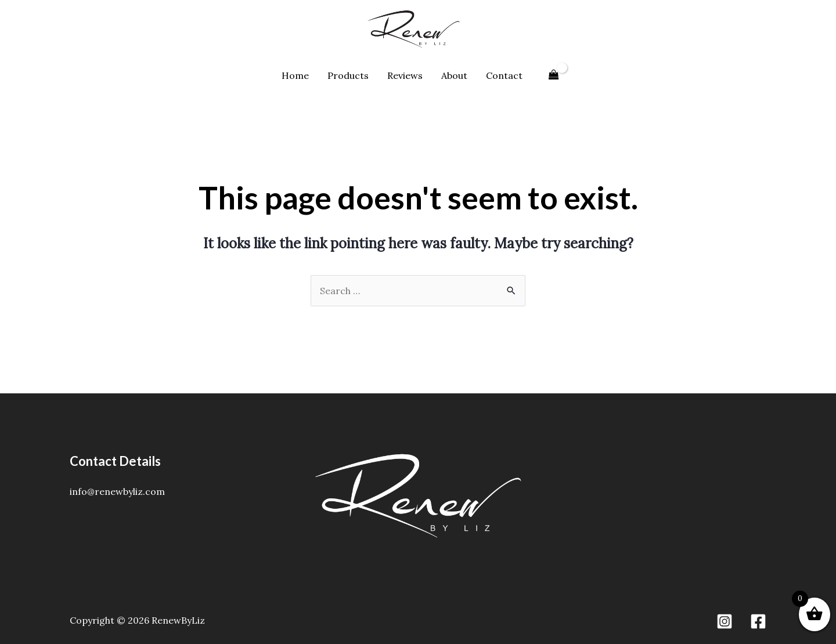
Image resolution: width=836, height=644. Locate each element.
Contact (504, 75)
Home (295, 75)
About (454, 75)
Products (348, 75)
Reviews (405, 75)
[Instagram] (725, 621)
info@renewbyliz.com (117, 491)
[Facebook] (758, 621)
